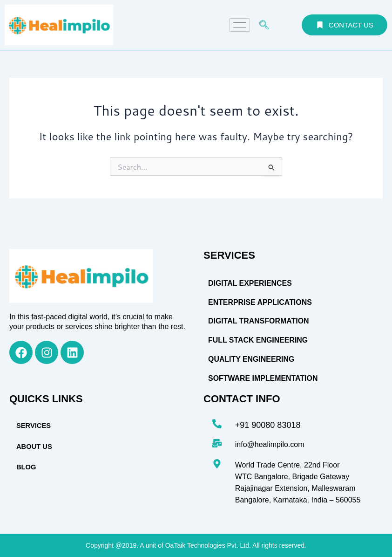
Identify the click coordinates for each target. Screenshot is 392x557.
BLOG (26, 467)
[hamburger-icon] (240, 25)
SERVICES (33, 426)
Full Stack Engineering (258, 340)
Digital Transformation (259, 321)
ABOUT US (34, 447)
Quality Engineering (251, 359)
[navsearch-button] (264, 25)
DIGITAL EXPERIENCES (250, 283)
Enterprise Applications (260, 302)
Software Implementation (263, 378)
